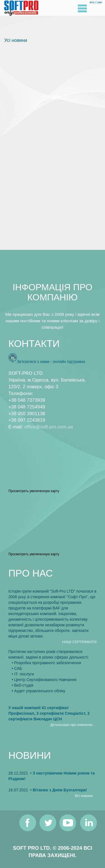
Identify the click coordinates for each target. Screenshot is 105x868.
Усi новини (16, 40)
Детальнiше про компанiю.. (73, 725)
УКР (100, 3)
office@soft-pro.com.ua (49, 427)
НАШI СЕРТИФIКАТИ (79, 642)
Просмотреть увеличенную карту (34, 491)
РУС (92, 3)
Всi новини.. (85, 796)
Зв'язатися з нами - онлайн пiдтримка (51, 362)
